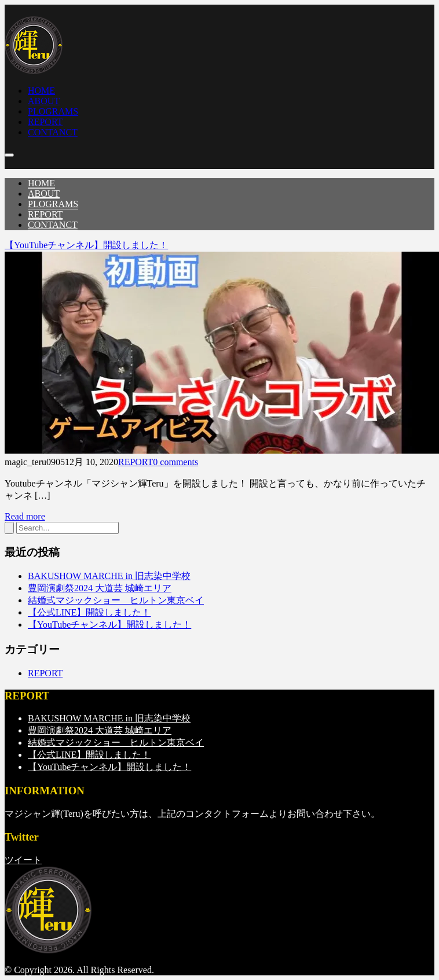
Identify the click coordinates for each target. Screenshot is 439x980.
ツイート (23, 860)
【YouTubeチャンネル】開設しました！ (86, 245)
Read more (25, 516)
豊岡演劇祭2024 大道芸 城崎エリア (100, 588)
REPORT (136, 462)
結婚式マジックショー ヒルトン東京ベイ (116, 600)
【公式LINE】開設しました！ (89, 612)
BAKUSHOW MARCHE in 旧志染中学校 (109, 576)
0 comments (175, 462)
